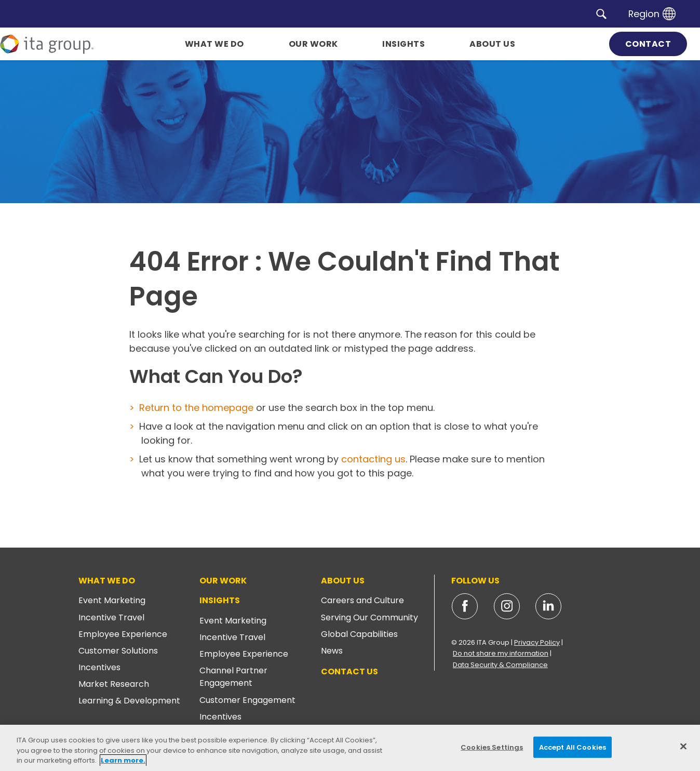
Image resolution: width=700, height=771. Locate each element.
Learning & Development (129, 701)
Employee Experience (123, 634)
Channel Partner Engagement (233, 677)
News (332, 651)
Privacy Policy (537, 642)
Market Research (114, 684)
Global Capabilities (359, 634)
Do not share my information (501, 653)
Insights (220, 600)
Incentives (99, 667)
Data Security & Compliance (500, 665)
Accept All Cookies (573, 747)
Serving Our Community (369, 617)
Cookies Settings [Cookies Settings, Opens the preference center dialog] (492, 747)
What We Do (107, 581)
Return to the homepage (196, 408)
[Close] (683, 746)
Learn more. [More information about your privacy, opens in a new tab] (123, 760)
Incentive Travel (111, 617)
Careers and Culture (362, 600)
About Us (343, 581)
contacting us (373, 459)
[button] (601, 14)
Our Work (223, 581)
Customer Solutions (118, 651)
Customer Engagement (247, 700)
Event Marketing (112, 600)
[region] (350, 748)
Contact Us (349, 672)
